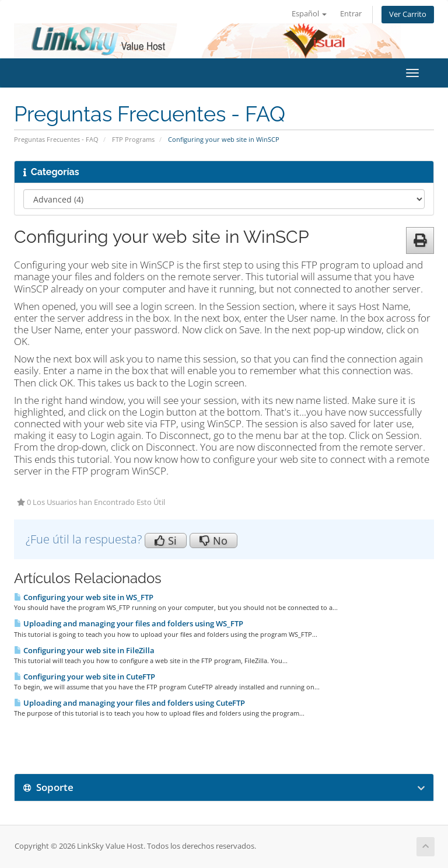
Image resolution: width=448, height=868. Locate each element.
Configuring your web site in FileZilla (84, 650)
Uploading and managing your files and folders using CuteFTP (129, 703)
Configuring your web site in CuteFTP (85, 677)
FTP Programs (133, 139)
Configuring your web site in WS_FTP (84, 597)
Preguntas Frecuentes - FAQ (56, 139)
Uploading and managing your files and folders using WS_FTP (129, 623)
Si (166, 541)
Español (309, 14)
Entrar (351, 14)
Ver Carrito (408, 14)
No (213, 541)
